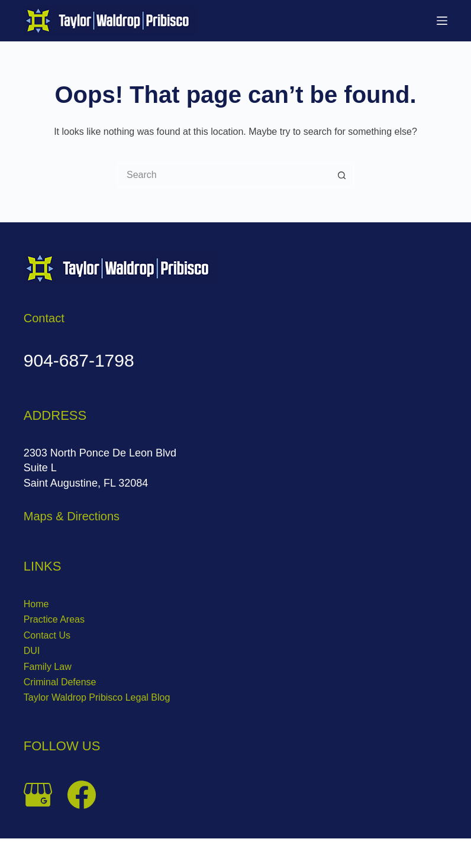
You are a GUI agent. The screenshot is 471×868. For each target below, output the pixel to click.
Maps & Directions (72, 516)
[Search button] (342, 175)
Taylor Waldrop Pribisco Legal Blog (97, 697)
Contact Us (47, 635)
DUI (32, 651)
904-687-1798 (79, 360)
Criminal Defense (60, 682)
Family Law (48, 667)
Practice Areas (54, 619)
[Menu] (442, 21)
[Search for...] (224, 175)
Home (36, 604)
